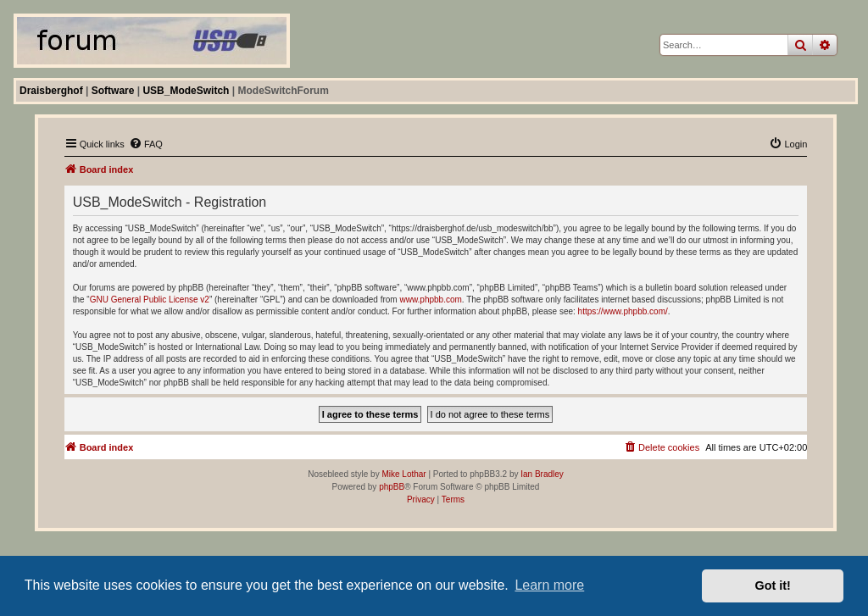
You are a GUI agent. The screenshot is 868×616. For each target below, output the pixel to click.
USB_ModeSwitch (186, 91)
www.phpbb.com (430, 300)
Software (113, 91)
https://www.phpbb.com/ (623, 311)
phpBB (392, 487)
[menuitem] (146, 144)
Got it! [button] (773, 585)
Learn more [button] (549, 585)
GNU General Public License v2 (150, 300)
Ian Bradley (542, 474)
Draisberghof (51, 91)
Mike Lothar (403, 474)
